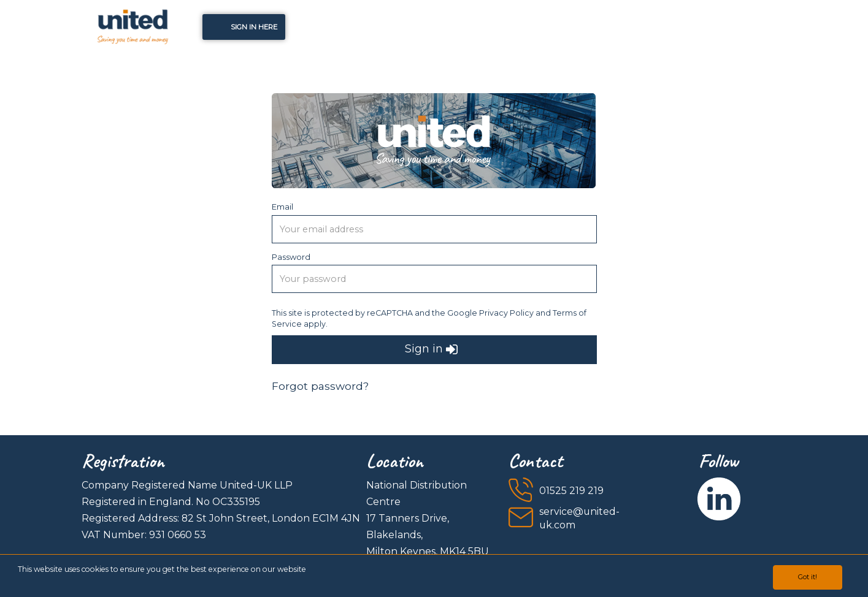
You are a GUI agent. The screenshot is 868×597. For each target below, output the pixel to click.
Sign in (431, 350)
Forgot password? (320, 386)
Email (282, 207)
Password (291, 257)
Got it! (808, 577)
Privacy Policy (506, 313)
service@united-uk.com (579, 519)
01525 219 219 (571, 491)
